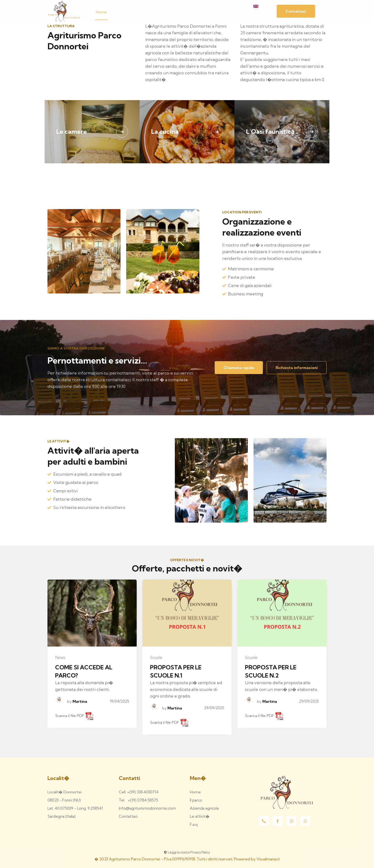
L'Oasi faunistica (270, 131)
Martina (79, 701)
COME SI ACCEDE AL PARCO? (84, 671)
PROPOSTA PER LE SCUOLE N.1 (176, 671)
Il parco (120, 12)
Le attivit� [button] (179, 12)
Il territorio (208, 12)
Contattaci (234, 12)
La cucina (165, 131)
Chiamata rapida (239, 368)
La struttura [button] (146, 12)
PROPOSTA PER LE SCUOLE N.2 (271, 671)
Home (101, 12)
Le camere (71, 131)
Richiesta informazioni (297, 368)
